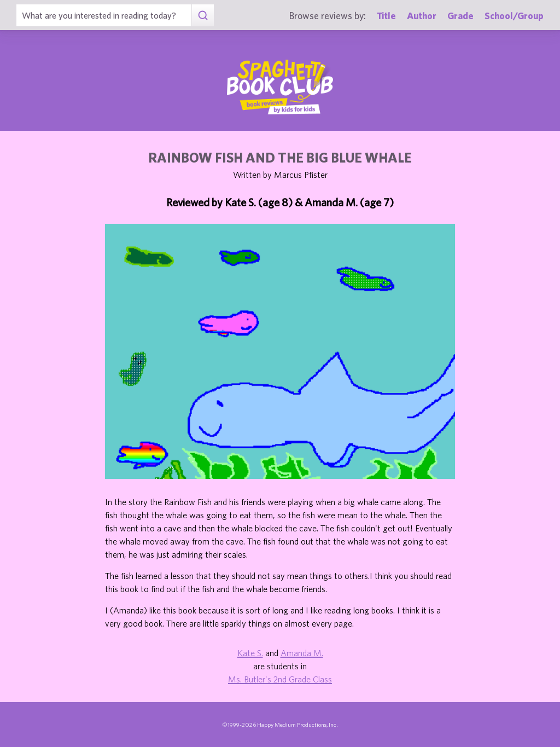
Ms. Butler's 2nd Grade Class (280, 679)
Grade (460, 16)
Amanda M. (302, 653)
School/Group (514, 16)
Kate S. (250, 653)
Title (386, 16)
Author (422, 16)
